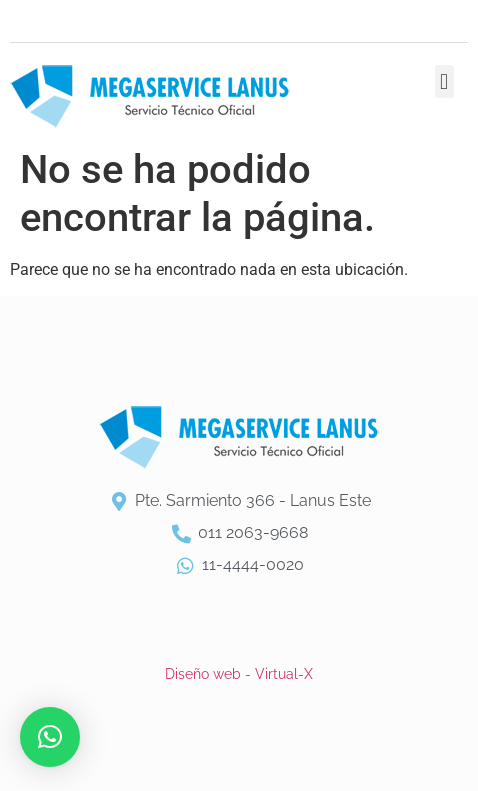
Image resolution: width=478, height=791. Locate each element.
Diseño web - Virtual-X (239, 674)
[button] (444, 81)
